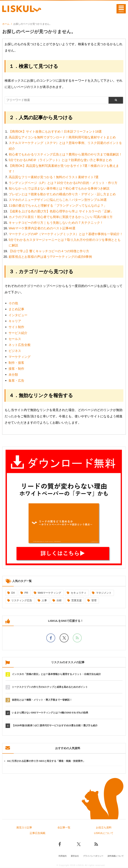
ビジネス (15, 351)
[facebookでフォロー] (51, 638)
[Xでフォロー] (64, 638)
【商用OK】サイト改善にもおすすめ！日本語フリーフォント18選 (55, 132)
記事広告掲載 (38, 833)
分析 (59, 600)
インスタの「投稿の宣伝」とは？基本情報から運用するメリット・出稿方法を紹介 (56, 675)
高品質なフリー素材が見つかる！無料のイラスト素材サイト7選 (54, 177)
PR (26, 593)
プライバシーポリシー (93, 856)
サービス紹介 (18, 333)
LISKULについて (104, 833)
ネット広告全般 (20, 345)
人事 (44, 600)
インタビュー (18, 315)
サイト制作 (16, 327)
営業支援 (77, 600)
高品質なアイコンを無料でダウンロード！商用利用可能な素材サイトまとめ (62, 137)
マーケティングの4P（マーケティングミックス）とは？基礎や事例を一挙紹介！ (66, 234)
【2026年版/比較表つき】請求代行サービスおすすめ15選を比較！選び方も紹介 (55, 726)
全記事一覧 (64, 828)
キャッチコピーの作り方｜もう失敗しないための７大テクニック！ (56, 223)
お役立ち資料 (104, 828)
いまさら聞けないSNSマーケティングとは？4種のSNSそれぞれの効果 (50, 713)
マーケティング (20, 357)
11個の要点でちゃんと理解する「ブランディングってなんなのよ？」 (58, 206)
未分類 (13, 375)
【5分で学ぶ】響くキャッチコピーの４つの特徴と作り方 (49, 251)
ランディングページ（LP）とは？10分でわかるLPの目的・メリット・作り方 (63, 183)
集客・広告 (16, 381)
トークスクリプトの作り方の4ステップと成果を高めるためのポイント (50, 687)
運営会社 (75, 856)
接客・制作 (16, 369)
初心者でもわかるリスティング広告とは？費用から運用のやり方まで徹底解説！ (65, 154)
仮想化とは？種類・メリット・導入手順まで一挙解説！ (42, 700)
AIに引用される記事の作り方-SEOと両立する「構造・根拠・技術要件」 (46, 761)
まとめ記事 (16, 309)
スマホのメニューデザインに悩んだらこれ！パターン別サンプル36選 (58, 200)
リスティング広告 (22, 600)
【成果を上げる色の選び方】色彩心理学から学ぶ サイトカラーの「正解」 (61, 211)
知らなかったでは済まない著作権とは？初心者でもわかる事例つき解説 (59, 188)
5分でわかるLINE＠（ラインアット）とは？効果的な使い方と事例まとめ (60, 160)
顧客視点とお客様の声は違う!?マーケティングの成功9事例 (50, 257)
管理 (94, 600)
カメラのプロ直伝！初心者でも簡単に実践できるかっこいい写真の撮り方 (61, 217)
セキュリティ (79, 593)
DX (13, 593)
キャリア (15, 321)
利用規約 (63, 856)
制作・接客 (16, 363)
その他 (13, 303)
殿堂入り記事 (24, 828)
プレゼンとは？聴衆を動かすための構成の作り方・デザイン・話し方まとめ (62, 194)
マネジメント (104, 593)
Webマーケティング (50, 593)
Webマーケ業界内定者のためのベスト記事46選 (42, 228)
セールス (15, 339)
